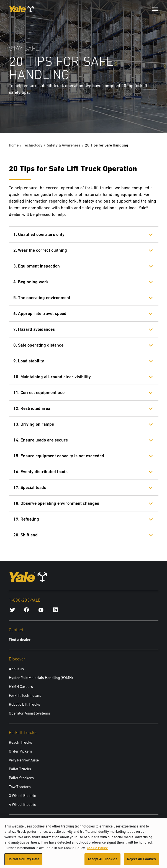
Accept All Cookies (102, 861)
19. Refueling (26, 519)
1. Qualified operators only (39, 234)
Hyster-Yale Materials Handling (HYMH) (41, 678)
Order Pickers (20, 751)
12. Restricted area (32, 408)
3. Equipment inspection (37, 266)
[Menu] (155, 9)
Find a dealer (20, 640)
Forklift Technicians (25, 695)
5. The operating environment (42, 298)
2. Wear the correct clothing (40, 250)
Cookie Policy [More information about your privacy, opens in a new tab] (97, 850)
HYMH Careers (21, 687)
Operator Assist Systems (29, 713)
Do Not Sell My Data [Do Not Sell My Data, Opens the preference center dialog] (23, 861)
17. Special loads (30, 487)
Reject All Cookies (142, 861)
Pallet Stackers (21, 778)
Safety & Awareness (64, 145)
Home (14, 145)
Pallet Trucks (20, 769)
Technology (33, 145)
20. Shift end (25, 535)
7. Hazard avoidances (34, 329)
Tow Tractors (20, 787)
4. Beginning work (31, 282)
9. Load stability (29, 361)
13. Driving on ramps (34, 424)
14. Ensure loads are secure (41, 440)
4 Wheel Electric (22, 804)
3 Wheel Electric (22, 796)
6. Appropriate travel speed (40, 313)
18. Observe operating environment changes (56, 503)
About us (16, 669)
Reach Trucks (20, 742)
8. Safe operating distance (38, 345)
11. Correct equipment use (39, 393)
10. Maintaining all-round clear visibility (52, 377)
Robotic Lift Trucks (25, 704)
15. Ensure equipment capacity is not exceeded (59, 456)
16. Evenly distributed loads (40, 472)
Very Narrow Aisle (24, 760)
